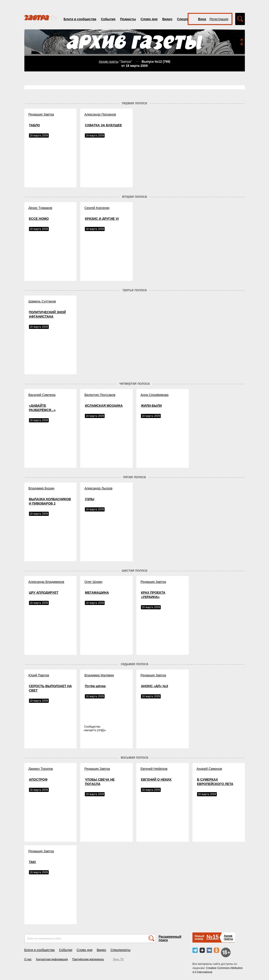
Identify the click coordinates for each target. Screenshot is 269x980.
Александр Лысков (98, 488)
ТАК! (33, 862)
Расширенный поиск (170, 938)
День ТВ (118, 959)
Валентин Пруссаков (100, 395)
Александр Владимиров (46, 582)
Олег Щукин (93, 582)
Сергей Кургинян (97, 208)
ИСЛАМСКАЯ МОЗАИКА (104, 406)
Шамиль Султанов (42, 301)
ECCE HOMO (39, 219)
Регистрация (219, 19)
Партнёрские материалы (88, 959)
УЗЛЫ (90, 499)
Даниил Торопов (41, 769)
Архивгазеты (228, 937)
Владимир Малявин (99, 675)
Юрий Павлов (39, 675)
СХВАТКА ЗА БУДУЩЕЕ (103, 125)
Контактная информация (52, 959)
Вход (202, 19)
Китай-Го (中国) (95, 730)
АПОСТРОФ (38, 779)
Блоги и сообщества (80, 19)
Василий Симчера (42, 395)
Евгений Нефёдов (154, 769)
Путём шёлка (95, 686)
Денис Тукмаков (40, 208)
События (108, 19)
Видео (167, 19)
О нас (28, 959)
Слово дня (149, 19)
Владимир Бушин (41, 488)
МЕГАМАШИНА (97, 593)
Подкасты (128, 19)
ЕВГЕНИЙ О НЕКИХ (156, 779)
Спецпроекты (120, 950)
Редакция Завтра (41, 114)
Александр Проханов (100, 114)
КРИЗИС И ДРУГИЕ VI (102, 219)
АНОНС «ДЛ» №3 (155, 686)
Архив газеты (109, 62)
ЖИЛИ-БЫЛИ (151, 406)
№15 (213, 937)
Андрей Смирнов (209, 769)
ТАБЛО (34, 125)
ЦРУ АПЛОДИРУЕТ (44, 593)
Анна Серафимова (155, 395)
